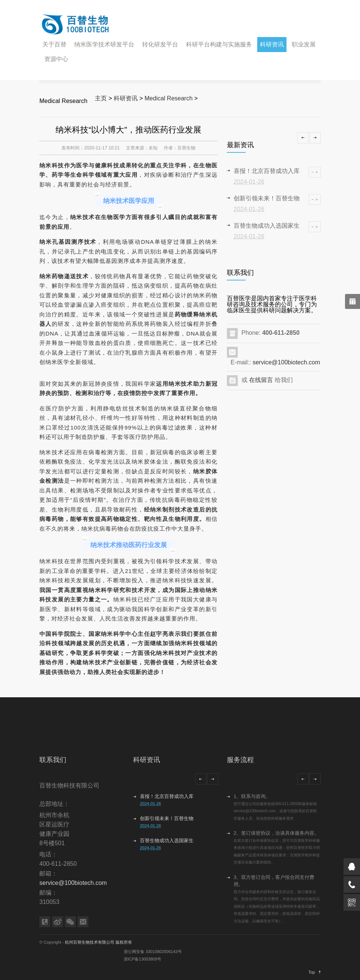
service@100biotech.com (286, 362)
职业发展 (304, 44)
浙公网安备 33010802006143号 (153, 952)
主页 (101, 98)
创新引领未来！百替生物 (167, 818)
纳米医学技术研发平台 (104, 44)
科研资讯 (272, 44)
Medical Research (169, 98)
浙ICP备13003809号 (142, 959)
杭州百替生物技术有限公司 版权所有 (98, 942)
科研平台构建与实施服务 (219, 44)
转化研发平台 (160, 44)
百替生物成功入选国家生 (167, 841)
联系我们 (53, 760)
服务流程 (240, 760)
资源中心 (56, 59)
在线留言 (261, 380)
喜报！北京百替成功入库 (167, 796)
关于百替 (54, 44)
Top (312, 972)
